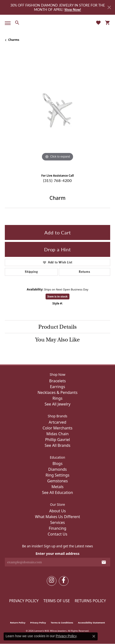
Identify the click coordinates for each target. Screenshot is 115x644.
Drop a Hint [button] (57, 249)
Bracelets (57, 381)
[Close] (109, 7)
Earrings (57, 387)
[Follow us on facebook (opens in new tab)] (64, 581)
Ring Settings (57, 475)
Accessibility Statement (91, 623)
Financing (57, 528)
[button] (17, 22)
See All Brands (57, 445)
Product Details (57, 327)
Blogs (58, 463)
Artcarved (57, 422)
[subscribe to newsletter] (104, 562)
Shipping (31, 272)
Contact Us (57, 534)
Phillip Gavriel (57, 440)
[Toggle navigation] (7, 23)
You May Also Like (57, 340)
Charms (14, 40)
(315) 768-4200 (57, 180)
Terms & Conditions (62, 623)
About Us (57, 511)
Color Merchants (57, 428)
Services (57, 522)
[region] (57, 110)
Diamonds (57, 469)
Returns (85, 272)
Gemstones (57, 481)
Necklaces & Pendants (58, 392)
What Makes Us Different (57, 517)
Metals (57, 487)
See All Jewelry (57, 404)
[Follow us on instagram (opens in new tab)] (52, 581)
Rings (57, 398)
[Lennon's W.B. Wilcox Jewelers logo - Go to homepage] (58, 23)
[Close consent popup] (94, 636)
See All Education (57, 492)
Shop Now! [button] (73, 9)
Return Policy (18, 623)
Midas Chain (57, 434)
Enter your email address (57, 553)
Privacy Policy (24, 601)
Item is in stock (58, 296)
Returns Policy (90, 601)
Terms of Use (57, 601)
